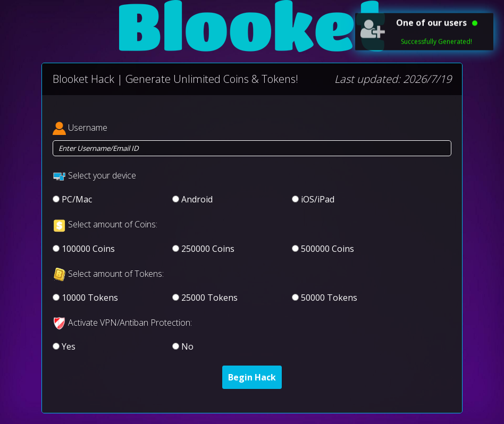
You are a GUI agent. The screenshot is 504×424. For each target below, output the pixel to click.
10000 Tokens (90, 298)
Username (88, 128)
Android (197, 199)
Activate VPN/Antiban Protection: (130, 323)
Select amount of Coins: (113, 224)
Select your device (102, 175)
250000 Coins (208, 249)
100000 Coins (88, 249)
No (187, 346)
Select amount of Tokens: (116, 274)
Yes (69, 346)
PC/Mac (77, 199)
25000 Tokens (209, 298)
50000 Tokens (329, 298)
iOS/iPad (318, 199)
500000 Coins (327, 249)
